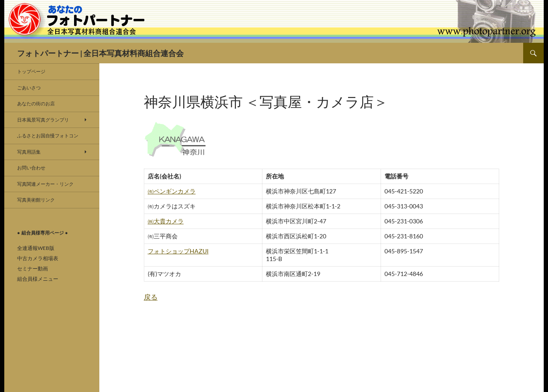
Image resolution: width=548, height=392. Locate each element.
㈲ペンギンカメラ (172, 191)
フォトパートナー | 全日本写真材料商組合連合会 (100, 53)
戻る (151, 297)
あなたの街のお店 (36, 103)
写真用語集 (29, 152)
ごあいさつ (29, 88)
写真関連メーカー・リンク (45, 184)
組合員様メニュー (38, 279)
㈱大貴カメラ (166, 221)
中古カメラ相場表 (38, 258)
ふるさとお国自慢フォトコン (48, 135)
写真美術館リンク (36, 200)
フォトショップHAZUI (178, 251)
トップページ (31, 71)
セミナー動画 (33, 269)
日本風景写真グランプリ (43, 120)
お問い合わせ (31, 168)
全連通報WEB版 (36, 248)
